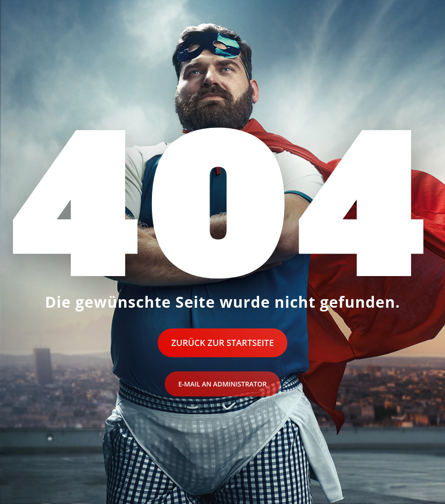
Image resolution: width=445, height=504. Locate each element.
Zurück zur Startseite (223, 343)
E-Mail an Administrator (222, 384)
